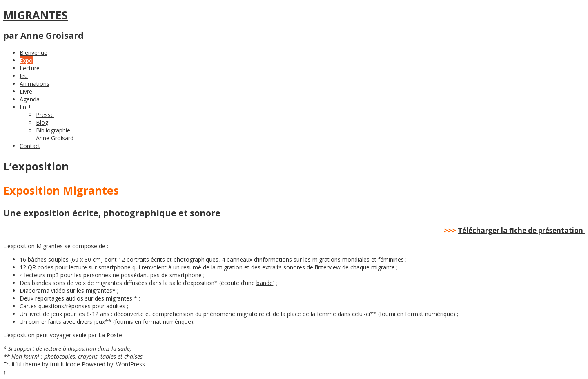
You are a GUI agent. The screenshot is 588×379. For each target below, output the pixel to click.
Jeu (24, 76)
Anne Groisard (55, 138)
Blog (42, 122)
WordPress (130, 364)
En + (26, 107)
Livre (26, 91)
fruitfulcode (65, 364)
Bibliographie (53, 130)
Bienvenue (33, 53)
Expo (26, 60)
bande (265, 283)
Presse (45, 115)
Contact (30, 146)
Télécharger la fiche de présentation (520, 230)
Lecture (30, 68)
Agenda (30, 99)
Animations (35, 84)
